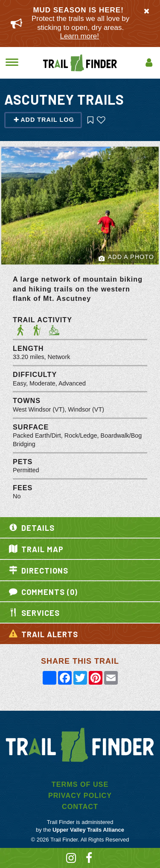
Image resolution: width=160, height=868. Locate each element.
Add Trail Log (44, 120)
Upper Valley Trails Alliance (88, 830)
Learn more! (79, 36)
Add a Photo (126, 257)
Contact (80, 806)
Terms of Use (80, 784)
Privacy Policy (80, 795)
